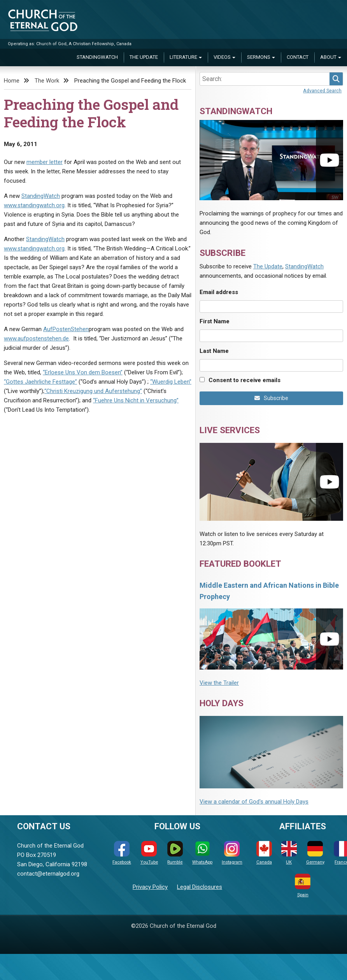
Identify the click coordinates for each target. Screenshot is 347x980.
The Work (47, 81)
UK (289, 853)
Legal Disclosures (200, 887)
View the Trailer (219, 683)
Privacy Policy (150, 887)
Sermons (259, 57)
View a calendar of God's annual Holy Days (254, 802)
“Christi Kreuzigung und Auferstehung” (93, 391)
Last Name (214, 351)
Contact (298, 57)
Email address (219, 292)
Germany (315, 853)
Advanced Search (322, 91)
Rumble (175, 853)
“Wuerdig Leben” (171, 382)
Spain (303, 886)
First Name (215, 321)
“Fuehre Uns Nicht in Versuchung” (136, 400)
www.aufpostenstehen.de (36, 338)
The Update (144, 57)
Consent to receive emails (244, 380)
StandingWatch (97, 57)
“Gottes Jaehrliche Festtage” (40, 382)
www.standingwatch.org (34, 205)
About (328, 57)
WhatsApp (202, 853)
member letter (45, 162)
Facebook (122, 853)
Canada (264, 853)
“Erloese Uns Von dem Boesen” (83, 372)
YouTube (149, 853)
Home (12, 81)
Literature (183, 57)
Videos (222, 57)
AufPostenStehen (66, 329)
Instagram (232, 853)
